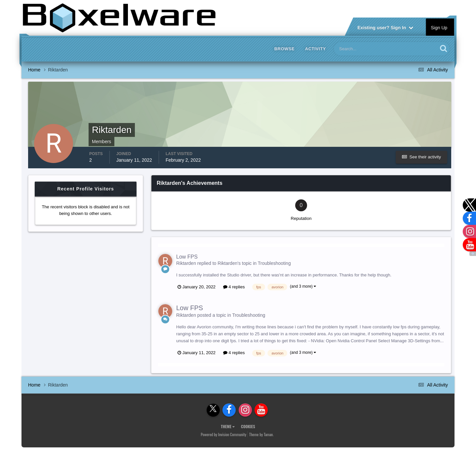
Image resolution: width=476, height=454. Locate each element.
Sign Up (439, 27)
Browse (285, 49)
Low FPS (187, 257)
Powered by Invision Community (223, 434)
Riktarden (186, 263)
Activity (316, 49)
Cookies (248, 426)
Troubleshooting (274, 263)
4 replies (234, 287)
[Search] (366, 49)
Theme (228, 426)
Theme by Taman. (261, 434)
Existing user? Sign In (385, 27)
